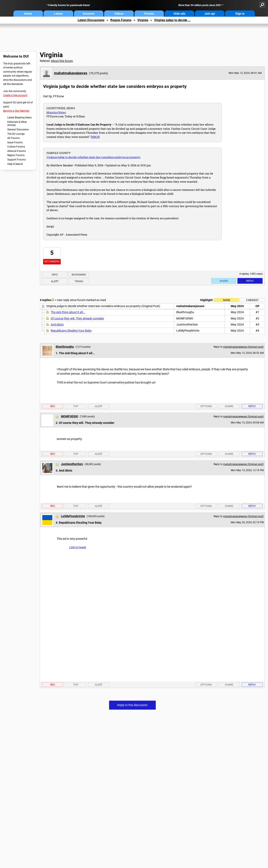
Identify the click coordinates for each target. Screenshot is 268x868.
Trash (79, 281)
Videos (119, 14)
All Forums (14, 138)
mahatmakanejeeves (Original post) (243, 347)
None (227, 300)
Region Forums (121, 20)
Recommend (52, 262)
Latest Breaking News (19, 118)
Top (76, 406)
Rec (53, 406)
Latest (58, 14)
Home (28, 14)
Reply (250, 281)
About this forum (62, 61)
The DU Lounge (16, 134)
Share (224, 281)
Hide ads (179, 14)
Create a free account (15, 95)
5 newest (252, 300)
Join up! (210, 14)
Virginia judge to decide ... (172, 20)
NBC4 (95, 137)
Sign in (240, 14)
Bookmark (79, 275)
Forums (149, 14)
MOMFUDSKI (70, 416)
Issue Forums (15, 142)
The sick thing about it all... (68, 312)
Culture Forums (16, 147)
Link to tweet (78, 547)
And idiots (57, 324)
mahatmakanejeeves (71, 73)
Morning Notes (56, 112)
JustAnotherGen (72, 464)
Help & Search (15, 164)
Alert (55, 281)
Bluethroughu (65, 347)
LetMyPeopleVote (73, 516)
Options (206, 406)
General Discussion (18, 129)
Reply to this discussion (132, 705)
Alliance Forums (17, 151)
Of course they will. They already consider (77, 318)
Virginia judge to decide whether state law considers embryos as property (93, 157)
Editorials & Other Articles (17, 124)
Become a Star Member (16, 111)
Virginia (143, 20)
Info (55, 275)
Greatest (89, 14)
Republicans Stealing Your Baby (71, 331)
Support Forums (17, 160)
